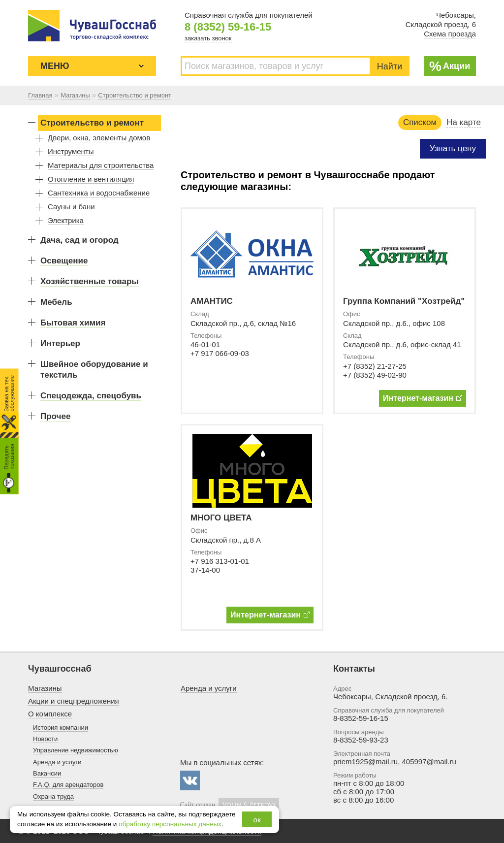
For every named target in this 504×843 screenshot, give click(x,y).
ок (257, 820)
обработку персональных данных (170, 824)
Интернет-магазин (423, 398)
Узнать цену (453, 148)
